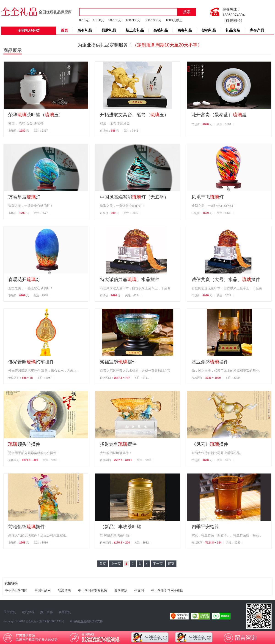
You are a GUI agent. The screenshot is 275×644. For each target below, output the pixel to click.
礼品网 (82, 621)
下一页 (158, 564)
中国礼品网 (43, 590)
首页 (64, 30)
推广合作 (47, 612)
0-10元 (84, 20)
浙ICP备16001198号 (52, 621)
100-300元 (133, 20)
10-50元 (99, 20)
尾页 (171, 564)
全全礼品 (31, 621)
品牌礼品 (109, 30)
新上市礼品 (135, 30)
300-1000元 (153, 20)
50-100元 (115, 20)
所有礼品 (85, 30)
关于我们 (10, 612)
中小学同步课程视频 (93, 590)
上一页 (116, 564)
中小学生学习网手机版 (167, 590)
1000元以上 (174, 20)
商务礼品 (185, 30)
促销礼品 (209, 30)
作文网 (139, 590)
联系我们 (65, 612)
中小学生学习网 (16, 590)
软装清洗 (64, 590)
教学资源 (121, 590)
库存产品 (257, 30)
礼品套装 (233, 30)
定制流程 (28, 612)
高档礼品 (161, 30)
